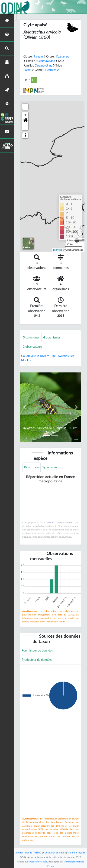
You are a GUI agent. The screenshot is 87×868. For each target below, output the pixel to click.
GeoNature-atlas (39, 862)
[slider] (77, 240)
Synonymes (50, 467)
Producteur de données (37, 660)
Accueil (19, 853)
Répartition (31, 467)
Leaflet (57, 250)
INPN (51, 522)
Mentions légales (77, 853)
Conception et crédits (54, 853)
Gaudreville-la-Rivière (35, 356)
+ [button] (25, 115)
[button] (25, 121)
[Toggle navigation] (10, 16)
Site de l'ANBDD (33, 853)
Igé (54, 356)
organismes (52, 337)
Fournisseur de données (37, 650)
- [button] (25, 127)
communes (31, 337)
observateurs (33, 347)
